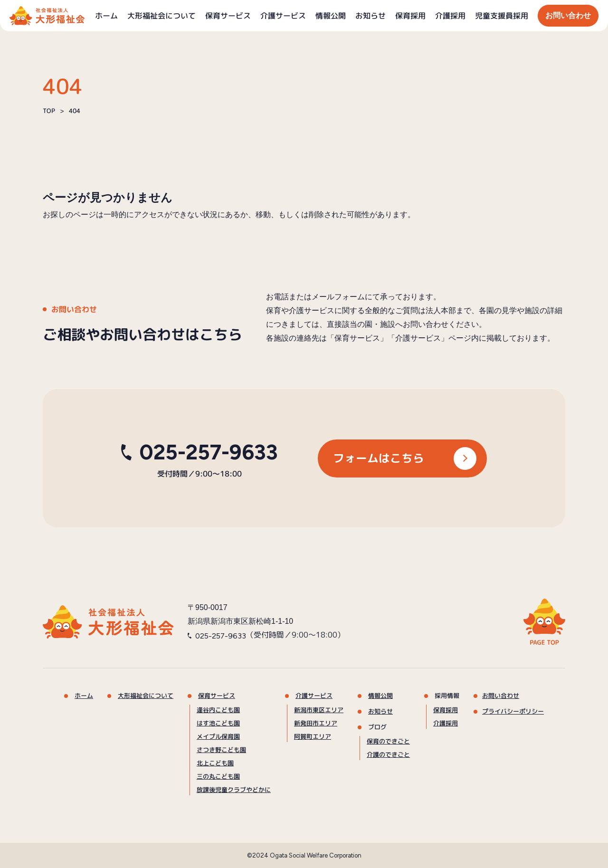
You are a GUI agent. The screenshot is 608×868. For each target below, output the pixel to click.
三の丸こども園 (218, 776)
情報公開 (331, 16)
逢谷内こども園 (218, 710)
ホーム (106, 16)
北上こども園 (215, 763)
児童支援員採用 (502, 16)
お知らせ (370, 16)
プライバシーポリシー (513, 711)
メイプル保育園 (218, 736)
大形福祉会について (161, 16)
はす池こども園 (218, 723)
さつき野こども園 (221, 750)
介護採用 (450, 16)
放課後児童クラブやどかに (234, 790)
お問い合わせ (568, 15)
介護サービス (283, 16)
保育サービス (228, 16)
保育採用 (410, 16)
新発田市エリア (316, 723)
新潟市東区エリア (319, 710)
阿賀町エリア (313, 736)
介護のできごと (388, 754)
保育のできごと (388, 741)
